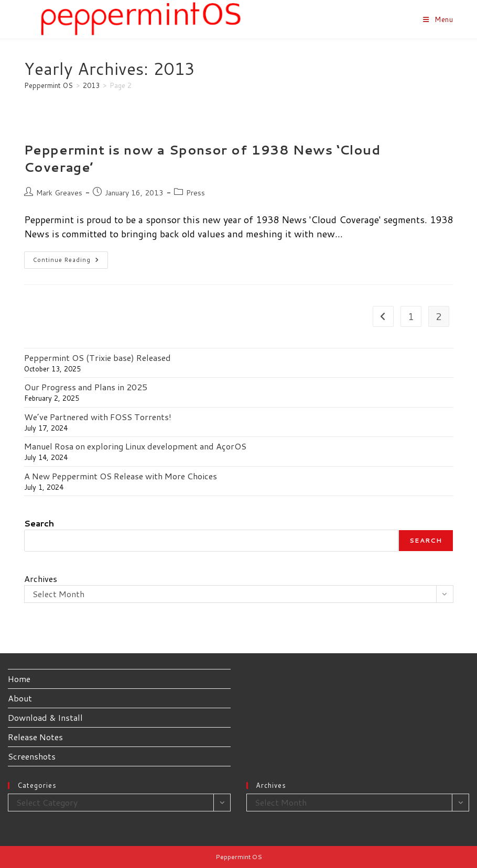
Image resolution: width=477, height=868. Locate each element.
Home (19, 679)
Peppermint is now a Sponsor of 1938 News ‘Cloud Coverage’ (202, 159)
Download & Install (45, 717)
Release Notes (35, 737)
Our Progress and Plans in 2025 (86, 387)
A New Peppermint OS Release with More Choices (121, 476)
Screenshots (32, 756)
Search (39, 523)
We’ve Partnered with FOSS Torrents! (98, 417)
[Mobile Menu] (438, 19)
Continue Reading (71, 262)
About (20, 698)
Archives (41, 579)
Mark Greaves (59, 193)
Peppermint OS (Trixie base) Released (97, 358)
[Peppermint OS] (48, 85)
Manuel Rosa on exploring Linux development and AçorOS (135, 446)
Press (196, 193)
